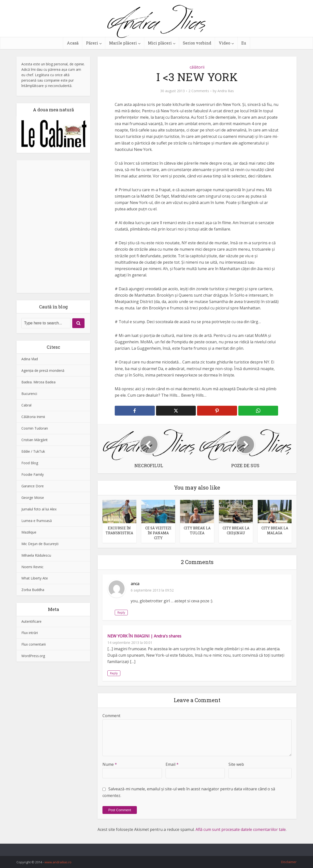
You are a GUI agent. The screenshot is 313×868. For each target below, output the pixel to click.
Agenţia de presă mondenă (43, 370)
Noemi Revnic (32, 567)
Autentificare (31, 621)
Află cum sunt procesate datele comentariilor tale (241, 829)
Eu (244, 43)
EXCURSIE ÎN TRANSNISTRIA (119, 530)
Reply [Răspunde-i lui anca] (137, 612)
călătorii (197, 67)
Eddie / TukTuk (33, 451)
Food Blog (30, 463)
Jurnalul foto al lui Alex (39, 509)
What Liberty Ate (35, 578)
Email (172, 764)
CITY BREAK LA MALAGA (275, 530)
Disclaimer (289, 861)
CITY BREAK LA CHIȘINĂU (236, 530)
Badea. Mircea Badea (38, 382)
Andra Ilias (226, 91)
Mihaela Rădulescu (36, 555)
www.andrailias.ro (58, 862)
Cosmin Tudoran (35, 428)
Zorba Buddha (33, 590)
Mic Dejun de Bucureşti (40, 544)
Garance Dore (33, 486)
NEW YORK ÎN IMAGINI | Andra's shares (144, 636)
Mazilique (29, 532)
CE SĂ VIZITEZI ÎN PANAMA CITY (158, 533)
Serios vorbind (197, 43)
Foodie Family (33, 474)
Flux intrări (30, 633)
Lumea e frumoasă (37, 521)
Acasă (73, 43)
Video (224, 43)
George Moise (33, 498)
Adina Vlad (30, 359)
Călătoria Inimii (33, 417)
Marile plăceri (123, 43)
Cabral (26, 405)
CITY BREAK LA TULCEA (197, 530)
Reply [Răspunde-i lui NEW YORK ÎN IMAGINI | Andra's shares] (114, 673)
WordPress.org (33, 656)
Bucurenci (29, 394)
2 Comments (199, 91)
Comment (111, 715)
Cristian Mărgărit (35, 440)
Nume (110, 764)
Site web (236, 764)
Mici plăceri (160, 43)
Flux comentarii (34, 644)
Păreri (92, 43)
